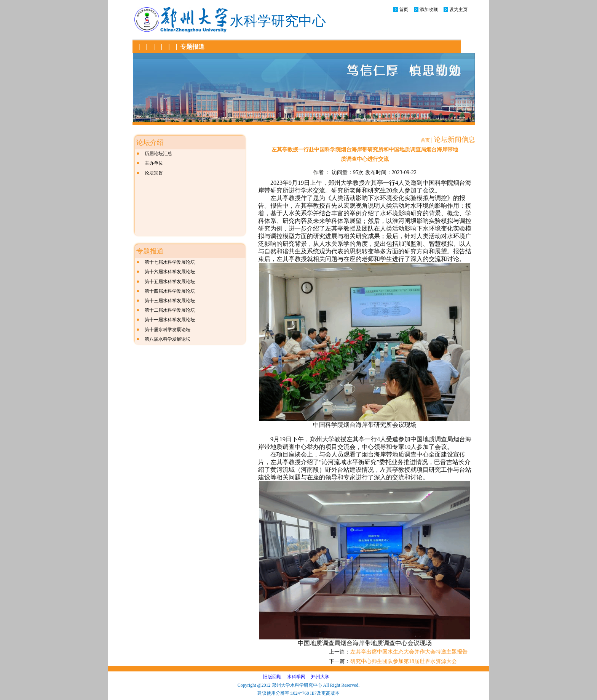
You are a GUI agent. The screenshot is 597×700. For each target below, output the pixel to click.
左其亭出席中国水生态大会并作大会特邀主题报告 (409, 652)
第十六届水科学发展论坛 (170, 272)
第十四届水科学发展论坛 (170, 291)
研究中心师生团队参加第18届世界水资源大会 (404, 661)
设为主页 (458, 10)
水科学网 (296, 677)
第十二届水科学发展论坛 (170, 310)
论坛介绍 (150, 143)
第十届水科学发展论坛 (168, 330)
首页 (404, 10)
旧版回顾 (272, 677)
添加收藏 (429, 10)
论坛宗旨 (154, 173)
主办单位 (154, 163)
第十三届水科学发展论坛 (170, 301)
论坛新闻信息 (455, 139)
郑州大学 (320, 677)
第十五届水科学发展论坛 (170, 282)
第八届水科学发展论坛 (168, 339)
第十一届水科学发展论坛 (170, 320)
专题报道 (192, 47)
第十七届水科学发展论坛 (170, 262)
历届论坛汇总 (158, 154)
